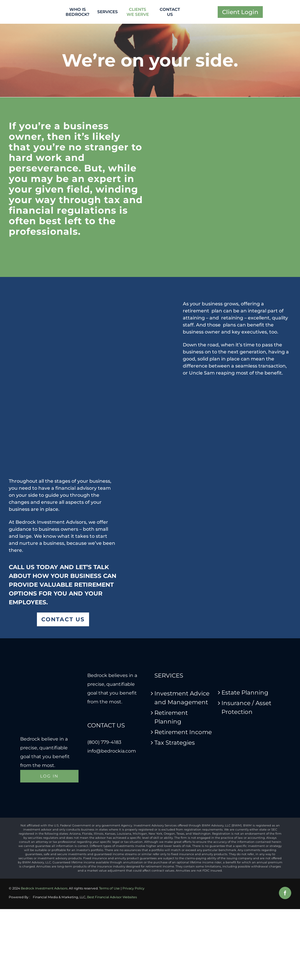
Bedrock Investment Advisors (44, 888)
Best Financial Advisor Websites (112, 897)
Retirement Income (183, 732)
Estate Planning (245, 693)
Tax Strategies (175, 743)
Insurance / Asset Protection (246, 707)
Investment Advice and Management (182, 698)
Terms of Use (109, 888)
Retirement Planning (171, 717)
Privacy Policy (133, 888)
